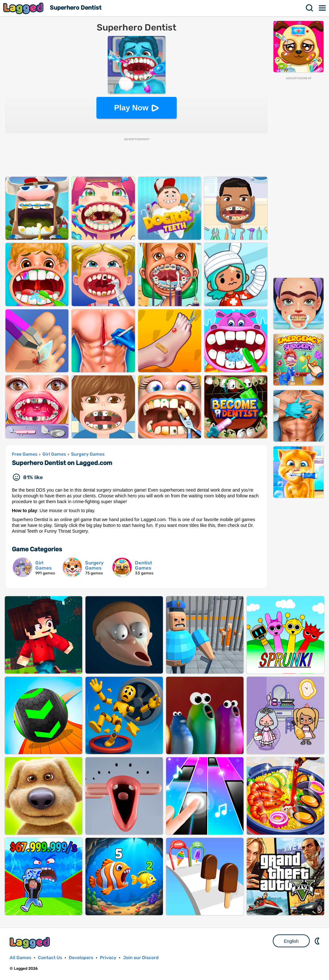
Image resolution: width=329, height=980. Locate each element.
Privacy (108, 958)
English (291, 941)
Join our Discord (141, 958)
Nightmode (318, 941)
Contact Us (50, 958)
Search (310, 8)
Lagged (24, 8)
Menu (323, 8)
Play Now (131, 108)
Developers (81, 958)
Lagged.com (31, 943)
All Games (20, 958)
